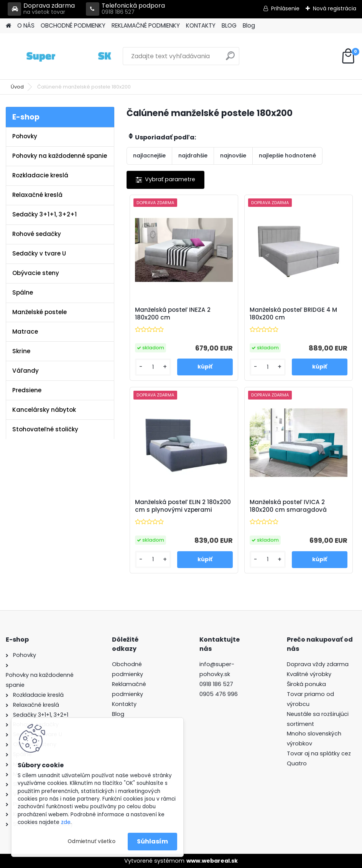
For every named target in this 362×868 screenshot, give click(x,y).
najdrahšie (193, 156)
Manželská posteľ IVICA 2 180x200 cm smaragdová (288, 506)
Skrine (21, 351)
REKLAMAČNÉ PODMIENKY (146, 25)
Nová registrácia (335, 8)
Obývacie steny (36, 273)
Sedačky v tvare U (39, 253)
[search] (230, 59)
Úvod (17, 87)
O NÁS (26, 25)
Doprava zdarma (41, 9)
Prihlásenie (285, 8)
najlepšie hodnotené (287, 156)
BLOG (229, 25)
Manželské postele (39, 312)
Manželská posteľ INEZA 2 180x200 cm (173, 314)
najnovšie (233, 156)
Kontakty (124, 704)
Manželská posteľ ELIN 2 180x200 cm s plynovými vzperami (183, 506)
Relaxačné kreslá (37, 195)
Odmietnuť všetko (91, 841)
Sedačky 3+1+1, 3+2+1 (44, 214)
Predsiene (27, 390)
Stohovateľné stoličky (45, 429)
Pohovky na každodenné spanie (60, 156)
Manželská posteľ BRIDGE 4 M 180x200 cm (293, 314)
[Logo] (58, 56)
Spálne (23, 292)
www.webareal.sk (212, 861)
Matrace (25, 332)
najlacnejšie (149, 156)
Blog (249, 25)
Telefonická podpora (125, 9)
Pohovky (25, 136)
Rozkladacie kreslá (40, 175)
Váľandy (26, 371)
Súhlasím (152, 841)
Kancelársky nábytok (44, 410)
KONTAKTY (201, 25)
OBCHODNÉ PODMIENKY (73, 25)
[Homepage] (8, 26)
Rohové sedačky (37, 234)
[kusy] (153, 367)
